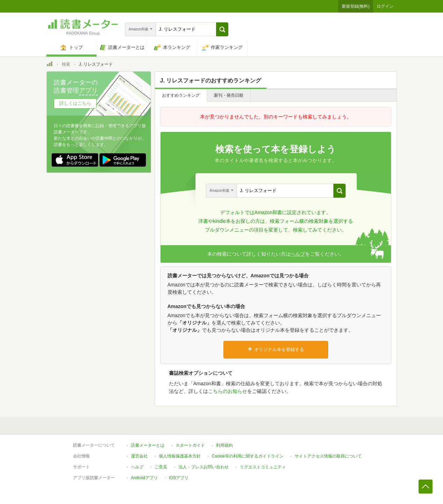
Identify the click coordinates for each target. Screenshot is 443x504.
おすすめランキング (181, 95)
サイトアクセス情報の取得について (328, 456)
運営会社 (139, 456)
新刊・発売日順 (229, 95)
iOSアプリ (179, 478)
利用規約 (224, 445)
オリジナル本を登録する (276, 349)
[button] (222, 29)
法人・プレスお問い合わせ (204, 467)
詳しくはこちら (75, 103)
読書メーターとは (148, 445)
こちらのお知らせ (228, 391)
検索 (66, 64)
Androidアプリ (144, 478)
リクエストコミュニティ (263, 467)
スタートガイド (190, 445)
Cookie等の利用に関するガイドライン (248, 456)
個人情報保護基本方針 (180, 456)
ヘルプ (298, 254)
